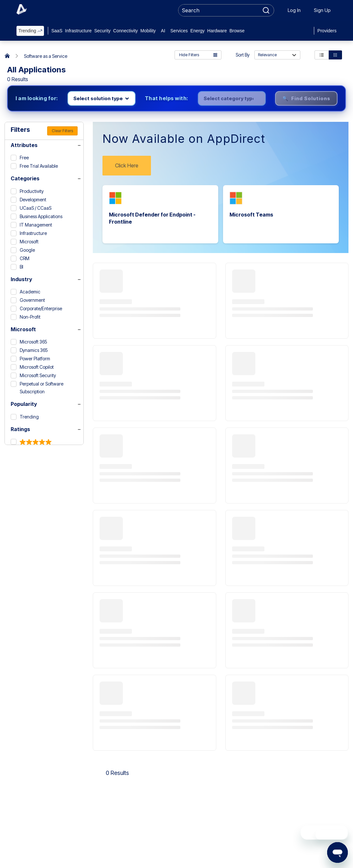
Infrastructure (78, 31)
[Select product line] (102, 98)
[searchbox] (219, 10)
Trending (30, 31)
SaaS (57, 31)
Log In (294, 10)
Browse (237, 31)
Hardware (217, 31)
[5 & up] (31, 442)
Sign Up (322, 10)
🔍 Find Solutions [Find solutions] (306, 98)
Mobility (148, 31)
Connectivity (125, 31)
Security (102, 31)
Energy (198, 31)
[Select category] (232, 98)
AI (163, 31)
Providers (327, 31)
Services (179, 31)
